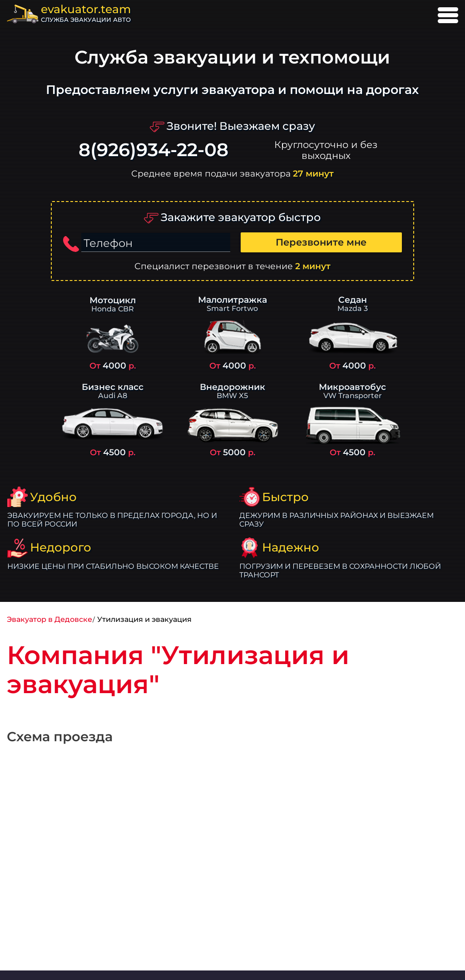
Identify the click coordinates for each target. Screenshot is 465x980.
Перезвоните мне (321, 242)
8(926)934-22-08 (153, 150)
